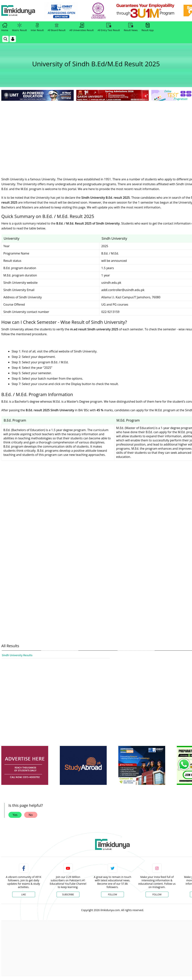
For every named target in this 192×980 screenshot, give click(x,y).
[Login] (13, 39)
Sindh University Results (17, 655)
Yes (15, 815)
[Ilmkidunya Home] (22, 11)
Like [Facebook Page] (24, 895)
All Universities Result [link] (82, 27)
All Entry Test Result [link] (109, 27)
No (31, 815)
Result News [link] (131, 27)
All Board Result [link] (57, 27)
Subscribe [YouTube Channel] (68, 895)
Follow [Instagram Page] (157, 895)
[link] (65, 11)
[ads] (25, 765)
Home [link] (5, 27)
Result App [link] (148, 27)
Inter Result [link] (37, 27)
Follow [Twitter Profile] (112, 895)
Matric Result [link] (19, 27)
